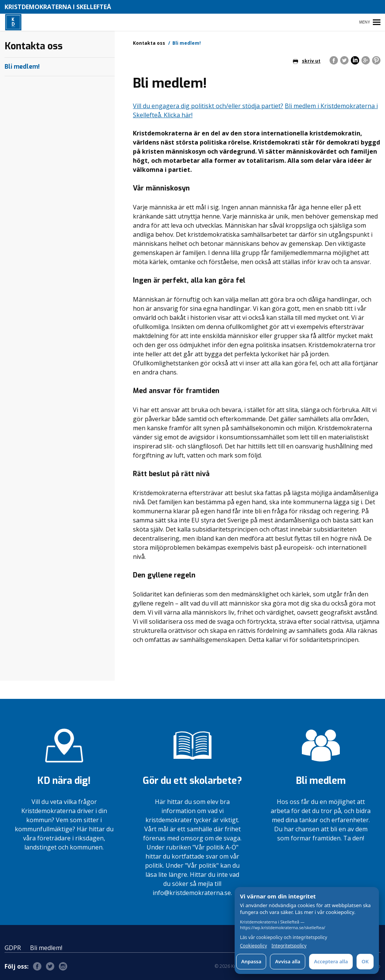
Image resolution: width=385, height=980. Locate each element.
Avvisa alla (288, 961)
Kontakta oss (149, 43)
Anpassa (251, 961)
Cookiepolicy (253, 946)
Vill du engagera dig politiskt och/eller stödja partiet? (208, 106)
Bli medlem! (22, 67)
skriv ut (307, 61)
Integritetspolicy (289, 946)
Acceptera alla (331, 961)
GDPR (13, 948)
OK (365, 961)
